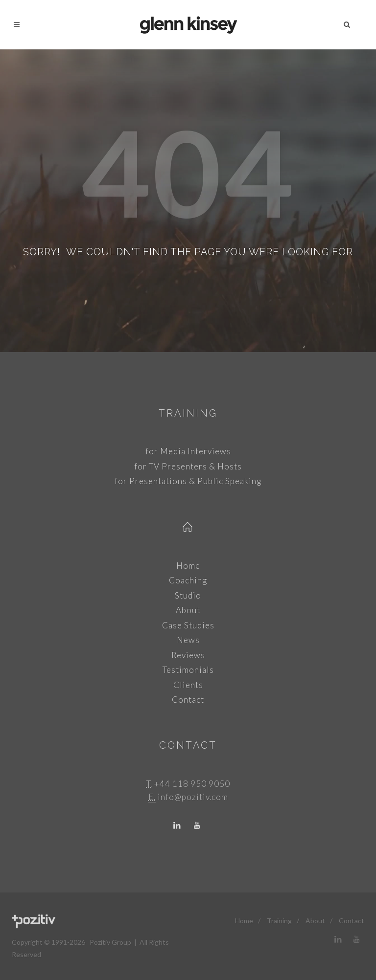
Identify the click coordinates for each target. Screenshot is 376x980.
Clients (188, 685)
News (188, 640)
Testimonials (188, 670)
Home (188, 566)
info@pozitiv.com (193, 797)
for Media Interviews (188, 451)
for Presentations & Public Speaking (188, 481)
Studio (188, 595)
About (188, 610)
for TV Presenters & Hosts (188, 466)
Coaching (188, 580)
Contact (188, 700)
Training (188, 413)
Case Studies (188, 625)
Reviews (188, 655)
